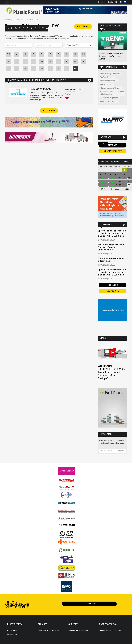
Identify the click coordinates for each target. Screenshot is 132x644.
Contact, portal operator (78, 630)
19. (111, 181)
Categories (12, 28)
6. (116, 174)
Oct (103, 189)
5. (111, 174)
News (31, 28)
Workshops (39, 28)
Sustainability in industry (110, 74)
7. (120, 174)
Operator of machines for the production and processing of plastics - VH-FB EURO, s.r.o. (112, 233)
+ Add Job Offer (113, 291)
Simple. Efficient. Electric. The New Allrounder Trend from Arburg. (111, 56)
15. (125, 178)
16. (129, 178)
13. (116, 178)
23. (129, 181)
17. (101, 181)
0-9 (8, 54)
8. (125, 174)
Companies (16, 28)
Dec (127, 189)
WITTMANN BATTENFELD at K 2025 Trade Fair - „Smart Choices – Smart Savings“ (111, 372)
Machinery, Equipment (109, 81)
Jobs (47, 28)
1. (125, 170)
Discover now (89, 604)
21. (120, 181)
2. (129, 170)
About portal (12, 630)
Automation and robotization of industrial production (112, 93)
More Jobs (113, 285)
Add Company (83, 26)
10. (101, 178)
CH (83, 54)
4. (106, 174)
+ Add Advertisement (113, 151)
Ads (20, 28)
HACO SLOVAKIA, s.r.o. (40, 89)
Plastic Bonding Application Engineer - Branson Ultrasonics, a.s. (111, 247)
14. (120, 178)
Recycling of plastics (108, 101)
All (75, 69)
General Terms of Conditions (111, 630)
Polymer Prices (24, 28)
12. (111, 178)
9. (129, 174)
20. (116, 181)
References (12, 634)
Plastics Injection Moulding (111, 88)
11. (106, 178)
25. (106, 185)
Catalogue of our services (48, 630)
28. (120, 185)
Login (110, 2)
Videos (43, 28)
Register (102, 2)
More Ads (113, 145)
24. (101, 185)
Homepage (9, 20)
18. (106, 181)
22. (125, 181)
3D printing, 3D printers (109, 98)
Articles (27, 28)
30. (129, 185)
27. (116, 185)
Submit (119, 451)
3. (101, 174)
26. (111, 185)
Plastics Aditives (107, 84)
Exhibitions (35, 28)
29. (125, 185)
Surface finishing (107, 77)
